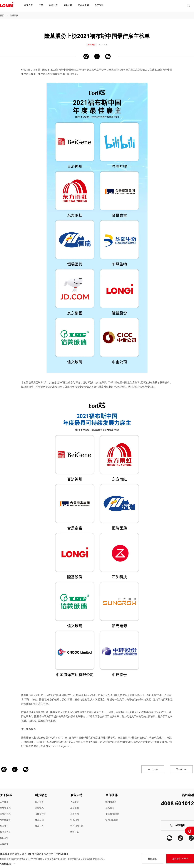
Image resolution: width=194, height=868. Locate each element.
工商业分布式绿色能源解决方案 (54, 739)
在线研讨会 (40, 811)
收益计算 (75, 829)
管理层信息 (5, 811)
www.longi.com (62, 743)
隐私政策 (100, 859)
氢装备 (79, 739)
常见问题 (75, 817)
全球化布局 (5, 805)
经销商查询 (111, 798)
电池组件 (28, 739)
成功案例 (75, 805)
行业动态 (39, 805)
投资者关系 (5, 829)
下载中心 (75, 798)
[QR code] (169, 846)
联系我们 (110, 805)
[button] (166, 6)
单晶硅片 (159, 734)
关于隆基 (4, 798)
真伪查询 (75, 811)
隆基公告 (39, 823)
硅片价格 (39, 798)
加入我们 (4, 823)
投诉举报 (4, 835)
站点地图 (4, 847)
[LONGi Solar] (7, 6)
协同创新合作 (112, 817)
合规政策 (4, 841)
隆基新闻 (14, 15)
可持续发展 (5, 817)
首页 (2, 15)
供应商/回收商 (112, 811)
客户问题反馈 (77, 823)
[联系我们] (189, 831)
